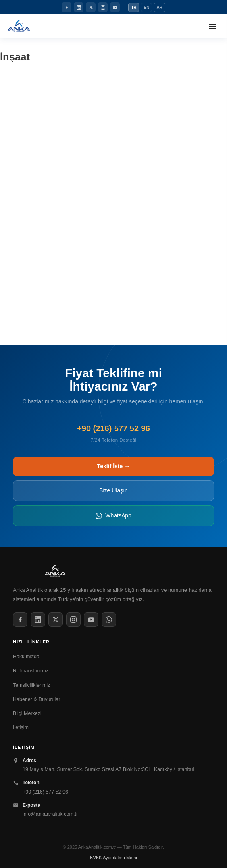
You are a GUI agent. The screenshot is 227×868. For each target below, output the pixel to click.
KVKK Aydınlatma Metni (113, 858)
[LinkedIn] (79, 7)
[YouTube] (115, 7)
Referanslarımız (31, 671)
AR (159, 7)
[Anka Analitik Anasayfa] (19, 26)
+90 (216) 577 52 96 (45, 792)
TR (134, 7)
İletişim (21, 727)
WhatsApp (113, 516)
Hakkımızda (26, 657)
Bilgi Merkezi (27, 713)
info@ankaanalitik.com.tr (50, 814)
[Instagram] (103, 7)
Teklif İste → (113, 466)
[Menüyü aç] (212, 26)
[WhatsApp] (109, 620)
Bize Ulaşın (113, 490)
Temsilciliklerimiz (31, 685)
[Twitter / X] (91, 7)
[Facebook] (67, 7)
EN (146, 7)
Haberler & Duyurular (36, 699)
